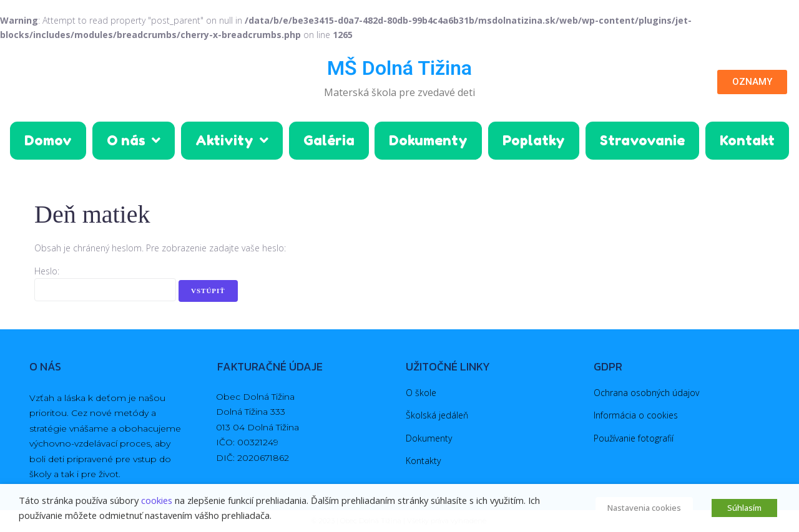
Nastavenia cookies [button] (644, 508)
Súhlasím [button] (744, 508)
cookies (157, 500)
